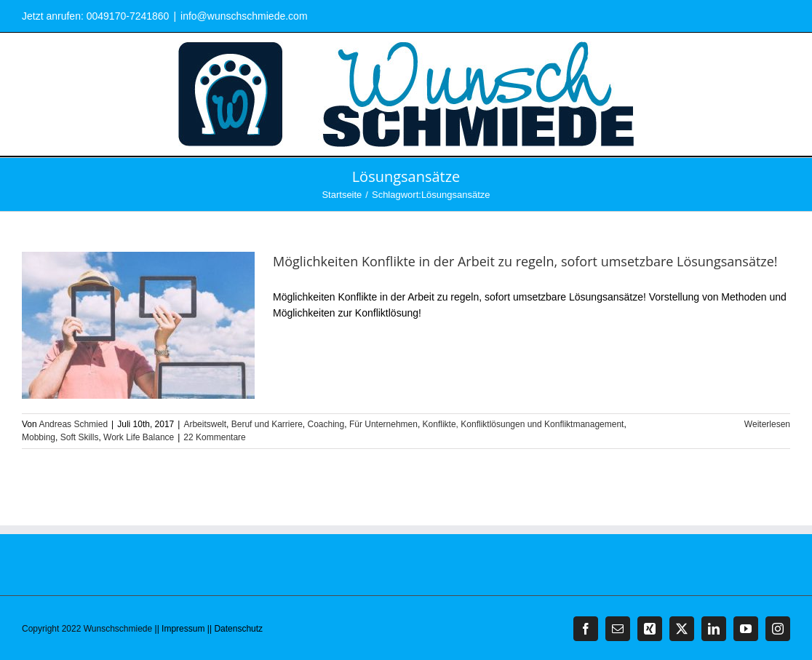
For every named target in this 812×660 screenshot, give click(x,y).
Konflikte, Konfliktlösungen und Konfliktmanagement (524, 424)
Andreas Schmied (73, 424)
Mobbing (39, 437)
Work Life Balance (139, 437)
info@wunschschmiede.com (244, 16)
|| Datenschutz (235, 629)
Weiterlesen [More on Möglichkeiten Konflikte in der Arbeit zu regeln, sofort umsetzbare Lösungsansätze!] (767, 424)
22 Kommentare (214, 437)
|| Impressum (180, 629)
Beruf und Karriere (267, 424)
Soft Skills (80, 437)
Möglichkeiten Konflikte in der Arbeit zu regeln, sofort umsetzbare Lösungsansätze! (525, 261)
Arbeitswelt (205, 424)
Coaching (326, 424)
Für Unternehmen (383, 424)
